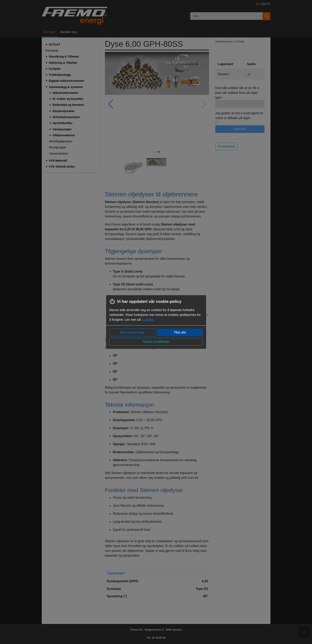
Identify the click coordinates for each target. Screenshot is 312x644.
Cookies (148, 320)
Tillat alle (180, 332)
